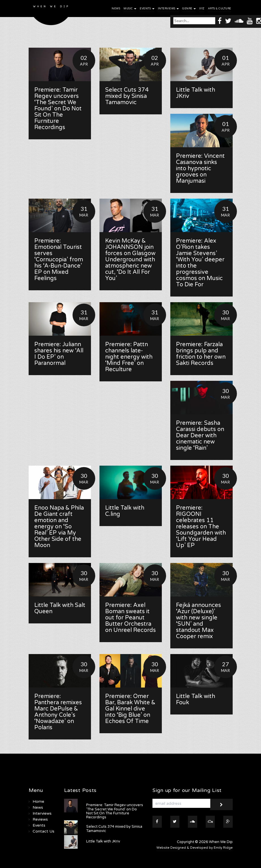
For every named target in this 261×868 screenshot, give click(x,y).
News (116, 9)
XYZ (202, 9)
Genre (189, 9)
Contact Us (43, 831)
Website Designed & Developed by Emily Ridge (195, 848)
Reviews (40, 819)
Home (38, 801)
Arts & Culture (220, 9)
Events (147, 9)
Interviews (168, 9)
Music (130, 9)
